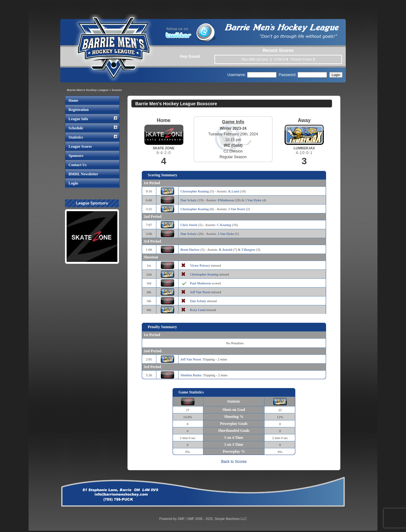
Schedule (76, 128)
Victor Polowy (200, 265)
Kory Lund (198, 310)
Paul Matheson (200, 283)
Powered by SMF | (173, 519)
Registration (79, 110)
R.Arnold (225, 250)
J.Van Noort (237, 209)
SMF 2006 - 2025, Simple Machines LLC (217, 519)
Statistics (76, 137)
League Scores (80, 146)
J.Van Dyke (253, 200)
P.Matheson (226, 200)
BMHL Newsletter (83, 174)
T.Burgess (248, 250)
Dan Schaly (189, 200)
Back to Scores (234, 462)
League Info (78, 119)
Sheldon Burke (191, 375)
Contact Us (78, 165)
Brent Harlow (190, 250)
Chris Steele (189, 225)
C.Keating (224, 225)
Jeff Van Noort (200, 292)
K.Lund (234, 191)
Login (73, 183)
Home (73, 101)
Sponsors (76, 156)
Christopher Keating (195, 191)
